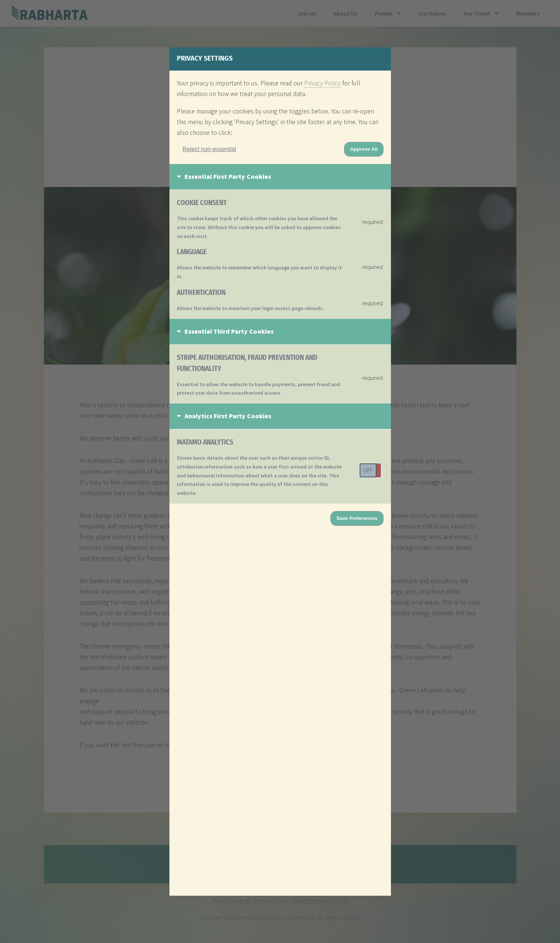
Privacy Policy (322, 83)
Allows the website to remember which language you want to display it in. (259, 272)
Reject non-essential (209, 149)
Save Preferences (357, 518)
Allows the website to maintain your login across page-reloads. (250, 308)
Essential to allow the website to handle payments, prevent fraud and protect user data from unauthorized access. (259, 389)
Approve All (364, 149)
